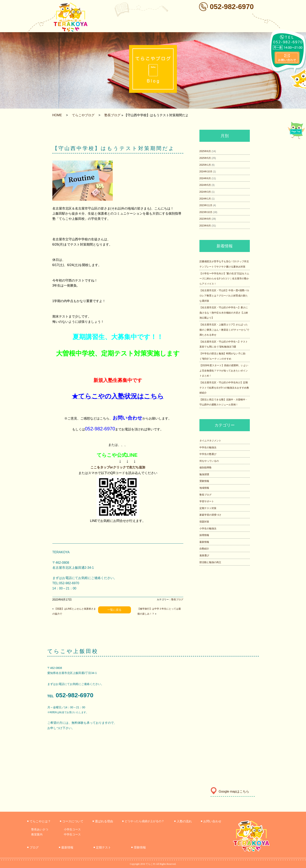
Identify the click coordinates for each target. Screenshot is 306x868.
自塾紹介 (204, 549)
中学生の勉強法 (208, 447)
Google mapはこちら (230, 791)
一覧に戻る (114, 610)
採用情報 (204, 535)
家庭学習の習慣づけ (210, 515)
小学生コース (72, 829)
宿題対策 (204, 522)
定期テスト (102, 847)
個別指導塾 (205, 468)
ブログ (33, 847)
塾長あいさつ (40, 829)
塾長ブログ (112, 115)
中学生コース (72, 834)
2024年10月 (206, 172)
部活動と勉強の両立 (210, 562)
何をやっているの (209, 461)
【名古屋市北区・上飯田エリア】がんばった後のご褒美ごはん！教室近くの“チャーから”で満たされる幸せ (224, 330)
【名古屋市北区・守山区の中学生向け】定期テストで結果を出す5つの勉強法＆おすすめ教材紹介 (224, 388)
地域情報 (204, 488)
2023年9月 (205, 219)
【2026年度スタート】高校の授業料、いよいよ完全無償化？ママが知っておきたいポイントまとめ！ (224, 371)
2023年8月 (205, 226)
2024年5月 (205, 185)
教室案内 (37, 834)
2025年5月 (205, 158)
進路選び (204, 555)
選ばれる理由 (103, 821)
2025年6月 (205, 151)
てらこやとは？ (39, 821)
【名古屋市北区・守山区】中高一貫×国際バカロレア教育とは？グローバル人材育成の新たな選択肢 (224, 296)
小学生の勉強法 (208, 529)
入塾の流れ (183, 821)
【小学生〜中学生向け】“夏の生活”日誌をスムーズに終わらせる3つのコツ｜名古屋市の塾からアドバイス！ (224, 279)
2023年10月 (206, 212)
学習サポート (207, 501)
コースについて (72, 821)
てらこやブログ (83, 115)
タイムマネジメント (210, 441)
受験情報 (204, 481)
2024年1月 (205, 199)
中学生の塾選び (208, 454)
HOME (57, 115)
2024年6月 (205, 178)
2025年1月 (205, 165)
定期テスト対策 (208, 508)
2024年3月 (205, 192)
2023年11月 (206, 205)
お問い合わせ (211, 821)
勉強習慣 (204, 474)
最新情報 (204, 542)
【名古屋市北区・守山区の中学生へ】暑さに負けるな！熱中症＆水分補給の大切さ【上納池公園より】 (224, 313)
